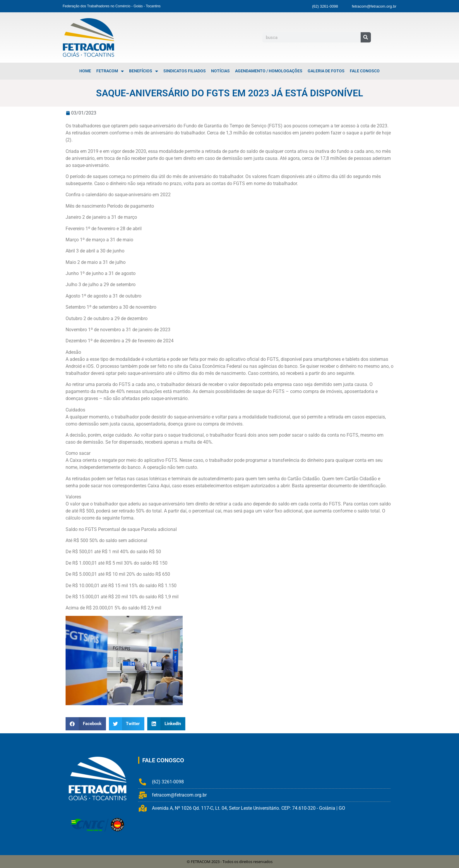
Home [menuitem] (85, 71)
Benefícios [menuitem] (144, 71)
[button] (86, 724)
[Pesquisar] (366, 37)
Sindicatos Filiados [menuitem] (185, 71)
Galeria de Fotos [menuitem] (326, 71)
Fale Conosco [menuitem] (365, 71)
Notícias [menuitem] (220, 71)
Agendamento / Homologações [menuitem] (269, 71)
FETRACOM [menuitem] (110, 71)
